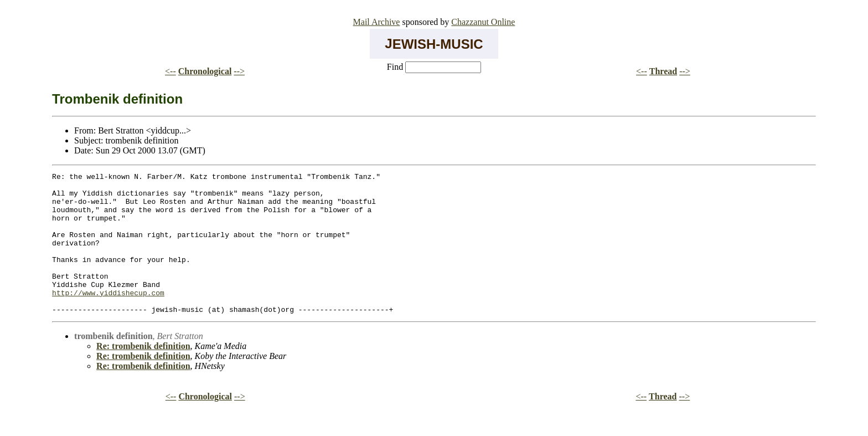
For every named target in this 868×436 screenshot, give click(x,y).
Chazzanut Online (483, 22)
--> (239, 71)
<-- (170, 71)
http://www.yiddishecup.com (108, 317)
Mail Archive (377, 22)
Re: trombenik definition (143, 374)
